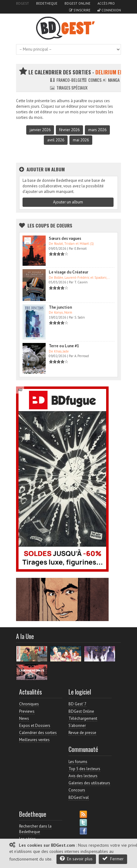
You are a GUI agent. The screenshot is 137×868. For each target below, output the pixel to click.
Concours (77, 790)
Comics (92, 80)
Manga (111, 80)
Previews (27, 711)
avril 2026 (56, 140)
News (24, 718)
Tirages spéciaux (69, 88)
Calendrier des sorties (38, 733)
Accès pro (106, 3)
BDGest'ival (79, 797)
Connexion (109, 10)
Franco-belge (66, 80)
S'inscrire (80, 10)
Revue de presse (82, 733)
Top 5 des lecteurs (84, 769)
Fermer (113, 859)
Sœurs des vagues (65, 238)
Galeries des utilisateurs (89, 783)
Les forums (78, 762)
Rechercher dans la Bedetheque (35, 829)
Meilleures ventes (34, 740)
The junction (60, 307)
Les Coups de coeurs (50, 225)
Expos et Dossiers (35, 726)
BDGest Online (77, 3)
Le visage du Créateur (68, 272)
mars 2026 (97, 130)
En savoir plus (76, 859)
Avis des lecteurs (83, 776)
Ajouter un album (68, 202)
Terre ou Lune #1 (64, 346)
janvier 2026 (40, 130)
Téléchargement (83, 718)
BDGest (23, 3)
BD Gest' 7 (77, 704)
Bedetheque (47, 3)
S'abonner (77, 726)
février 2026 (69, 130)
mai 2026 (81, 140)
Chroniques (29, 704)
